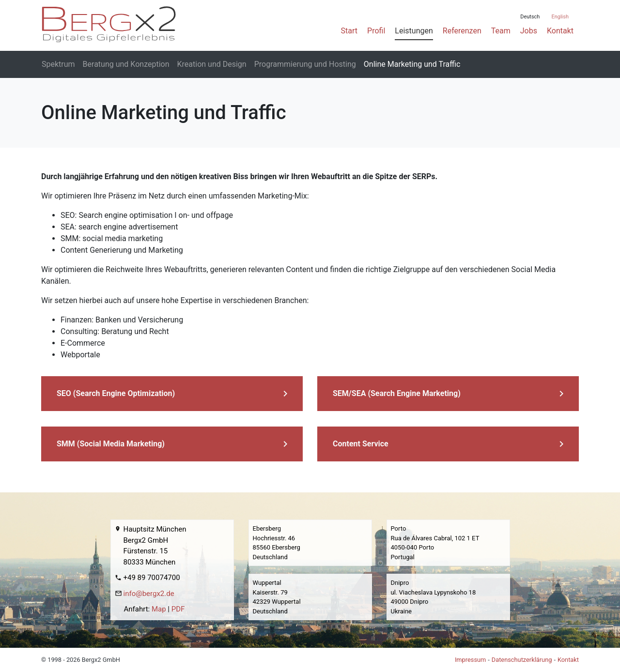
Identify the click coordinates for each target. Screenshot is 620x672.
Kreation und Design (212, 64)
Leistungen (414, 31)
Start (349, 31)
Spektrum (58, 64)
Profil (376, 31)
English (560, 17)
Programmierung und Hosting (305, 64)
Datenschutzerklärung (522, 660)
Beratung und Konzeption (126, 64)
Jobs (529, 31)
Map (159, 609)
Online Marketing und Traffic (412, 64)
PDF (178, 609)
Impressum (470, 660)
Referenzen (462, 31)
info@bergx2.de (149, 594)
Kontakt (560, 31)
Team (501, 31)
